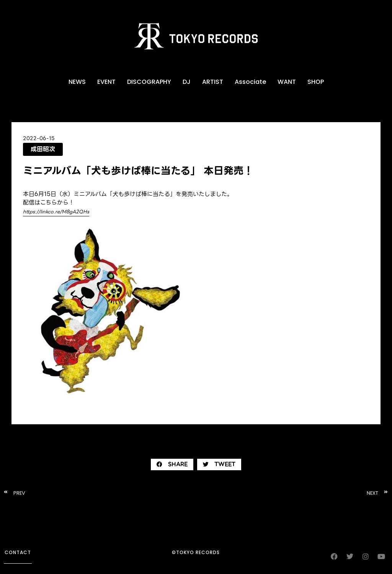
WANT (287, 82)
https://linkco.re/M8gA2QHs (56, 212)
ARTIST (213, 82)
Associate (250, 82)
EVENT (106, 82)
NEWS (77, 82)
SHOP (316, 82)
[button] (172, 464)
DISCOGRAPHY (149, 82)
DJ (187, 82)
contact (18, 552)
